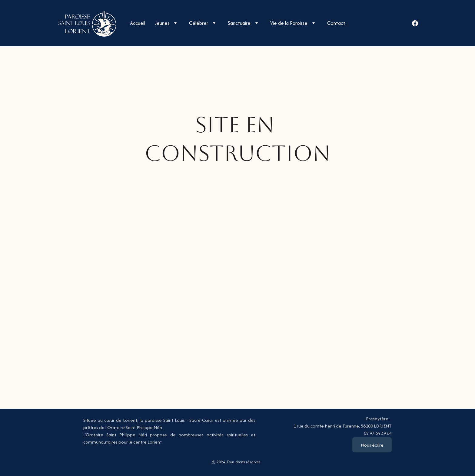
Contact (336, 23)
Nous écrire (372, 445)
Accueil (138, 23)
